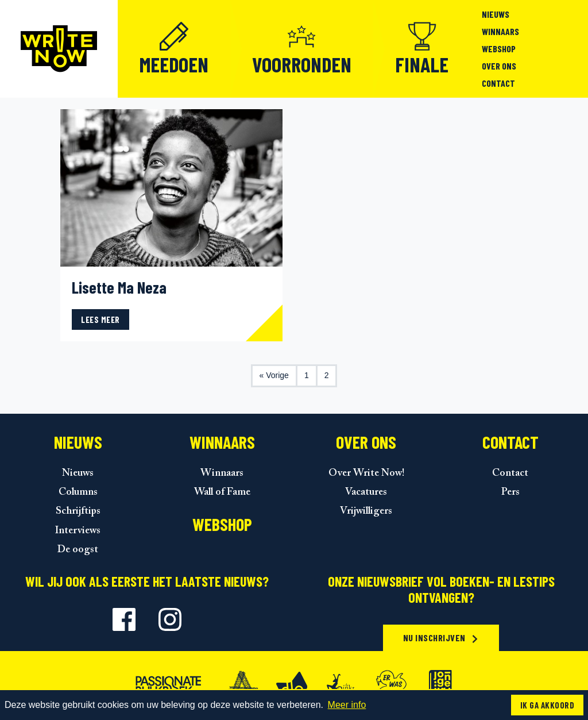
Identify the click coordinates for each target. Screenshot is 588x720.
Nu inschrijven (441, 638)
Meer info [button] (347, 705)
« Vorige (274, 375)
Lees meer (100, 319)
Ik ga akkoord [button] (547, 705)
